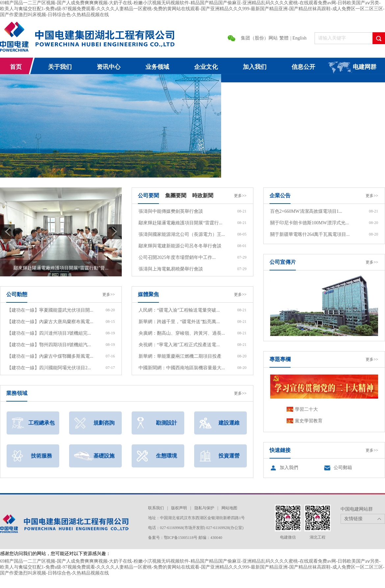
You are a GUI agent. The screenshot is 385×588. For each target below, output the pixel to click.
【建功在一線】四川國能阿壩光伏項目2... (49, 368)
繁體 (284, 38)
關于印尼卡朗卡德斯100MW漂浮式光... (309, 223)
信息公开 (303, 67)
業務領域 (17, 393)
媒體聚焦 (148, 294)
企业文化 (206, 67)
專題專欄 (280, 359)
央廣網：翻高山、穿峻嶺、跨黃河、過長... (182, 333)
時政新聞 (203, 196)
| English (299, 38)
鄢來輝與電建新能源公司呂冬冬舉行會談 (180, 246)
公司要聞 (148, 196)
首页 (16, 67)
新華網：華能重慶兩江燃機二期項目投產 (180, 356)
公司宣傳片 (283, 262)
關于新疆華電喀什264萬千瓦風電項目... (310, 234)
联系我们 (156, 508)
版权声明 (179, 508)
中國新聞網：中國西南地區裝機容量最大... (182, 368)
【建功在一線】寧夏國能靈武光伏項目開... (50, 310)
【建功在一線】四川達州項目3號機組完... (49, 333)
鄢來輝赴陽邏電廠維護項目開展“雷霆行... (180, 223)
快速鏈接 (280, 450)
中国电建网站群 (357, 509)
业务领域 (157, 67)
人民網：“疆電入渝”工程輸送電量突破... (179, 310)
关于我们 (60, 67)
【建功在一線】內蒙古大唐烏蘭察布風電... (50, 322)
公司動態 (17, 294)
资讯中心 (109, 67)
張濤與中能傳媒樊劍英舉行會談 (171, 211)
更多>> (240, 196)
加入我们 (255, 67)
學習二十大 (306, 409)
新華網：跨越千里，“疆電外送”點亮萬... (179, 322)
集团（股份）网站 (259, 38)
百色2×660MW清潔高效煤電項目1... (306, 211)
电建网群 (365, 67)
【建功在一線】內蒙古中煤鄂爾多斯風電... (50, 356)
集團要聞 (176, 196)
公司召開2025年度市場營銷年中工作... (177, 257)
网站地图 (229, 508)
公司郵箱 (343, 468)
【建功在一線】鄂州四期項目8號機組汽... (49, 345)
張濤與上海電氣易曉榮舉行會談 (171, 269)
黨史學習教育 (309, 421)
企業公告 (280, 196)
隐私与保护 (204, 508)
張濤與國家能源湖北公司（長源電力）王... (182, 234)
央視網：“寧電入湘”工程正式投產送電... (179, 345)
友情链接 (353, 519)
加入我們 (289, 468)
